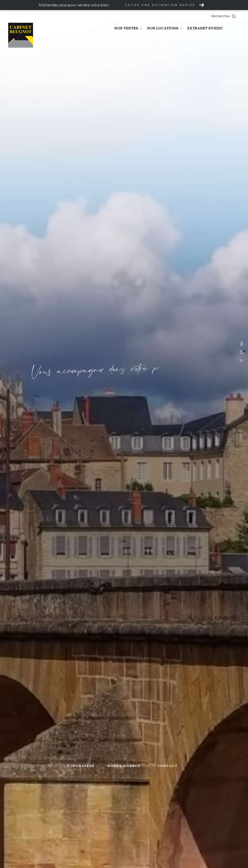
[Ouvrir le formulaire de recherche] (232, 16)
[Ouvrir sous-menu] (141, 29)
